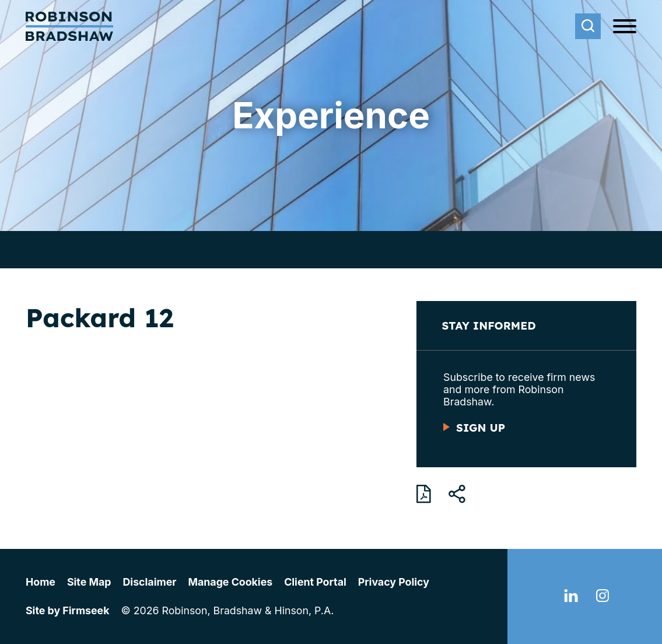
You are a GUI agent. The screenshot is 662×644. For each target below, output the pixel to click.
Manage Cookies (230, 582)
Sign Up (481, 428)
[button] (457, 494)
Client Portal (315, 582)
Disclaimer (150, 582)
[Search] (588, 26)
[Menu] (625, 27)
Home (41, 582)
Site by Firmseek (67, 610)
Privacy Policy (394, 582)
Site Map (89, 582)
